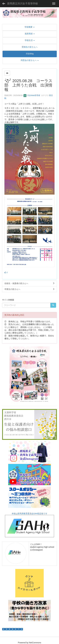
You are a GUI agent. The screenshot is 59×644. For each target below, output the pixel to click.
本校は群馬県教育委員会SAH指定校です (29, 525)
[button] (29, 27)
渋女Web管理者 (32, 95)
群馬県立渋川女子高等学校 (23, 4)
